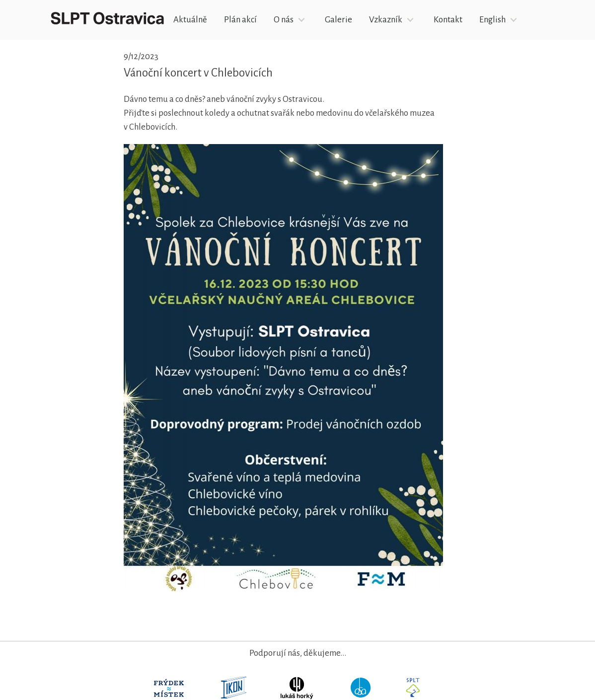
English (492, 20)
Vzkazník (386, 20)
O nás (284, 20)
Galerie (338, 20)
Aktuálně (190, 20)
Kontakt (448, 20)
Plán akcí (240, 20)
